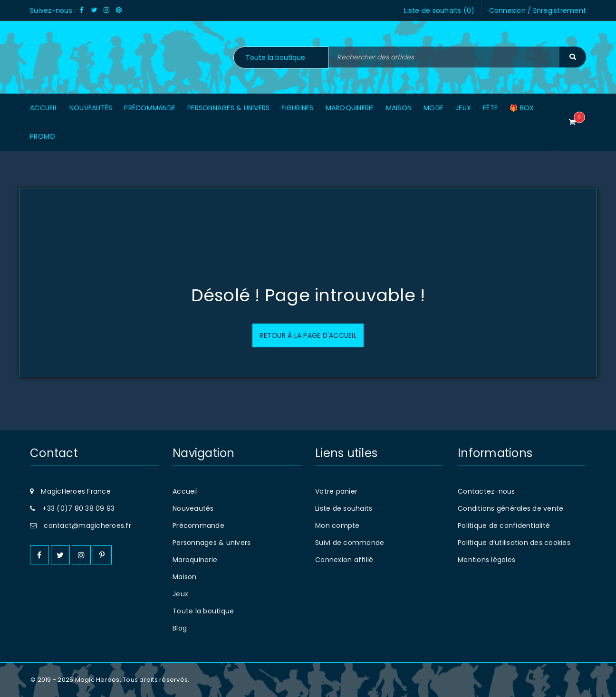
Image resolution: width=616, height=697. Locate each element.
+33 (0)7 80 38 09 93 (78, 508)
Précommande (198, 525)
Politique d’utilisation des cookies (514, 543)
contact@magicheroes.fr (87, 525)
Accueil (185, 491)
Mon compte (337, 525)
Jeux (180, 594)
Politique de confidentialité (504, 525)
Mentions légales (486, 560)
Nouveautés (193, 508)
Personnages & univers (212, 543)
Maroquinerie (195, 560)
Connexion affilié (344, 560)
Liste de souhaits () (439, 10)
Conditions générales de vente (510, 508)
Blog (180, 628)
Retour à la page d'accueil (308, 335)
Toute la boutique (203, 611)
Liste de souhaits (344, 508)
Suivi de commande (350, 543)
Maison (185, 577)
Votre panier (336, 491)
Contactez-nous (486, 491)
